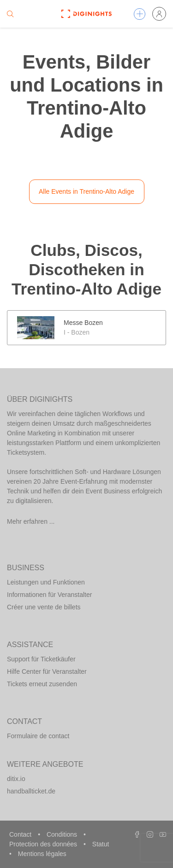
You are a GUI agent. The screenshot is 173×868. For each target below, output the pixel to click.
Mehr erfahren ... (31, 521)
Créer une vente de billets (44, 607)
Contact (21, 834)
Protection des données (44, 844)
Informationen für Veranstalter (49, 595)
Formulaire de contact (38, 736)
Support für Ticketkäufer (41, 659)
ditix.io (16, 779)
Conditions (63, 834)
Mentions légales (42, 854)
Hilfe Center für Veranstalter (47, 671)
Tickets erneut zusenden (42, 684)
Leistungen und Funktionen (46, 582)
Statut (101, 844)
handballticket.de (31, 791)
